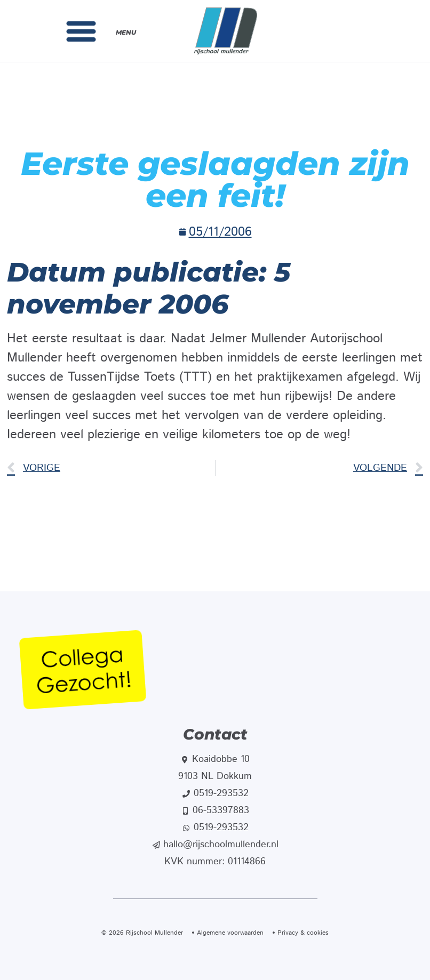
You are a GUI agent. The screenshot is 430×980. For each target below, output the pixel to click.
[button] (81, 31)
